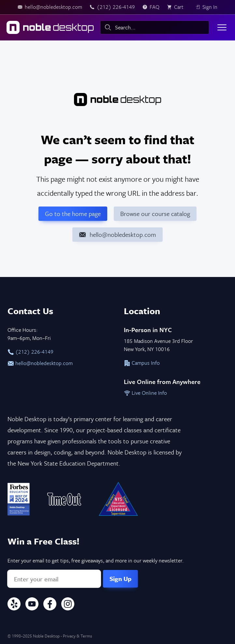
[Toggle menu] (222, 27)
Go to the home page (73, 214)
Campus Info (142, 363)
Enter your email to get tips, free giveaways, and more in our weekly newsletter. (95, 560)
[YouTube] (32, 605)
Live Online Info (145, 393)
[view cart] (177, 7)
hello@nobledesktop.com (40, 363)
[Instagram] (68, 605)
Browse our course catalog (155, 214)
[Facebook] (50, 605)
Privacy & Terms (77, 636)
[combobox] (155, 27)
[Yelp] (14, 605)
